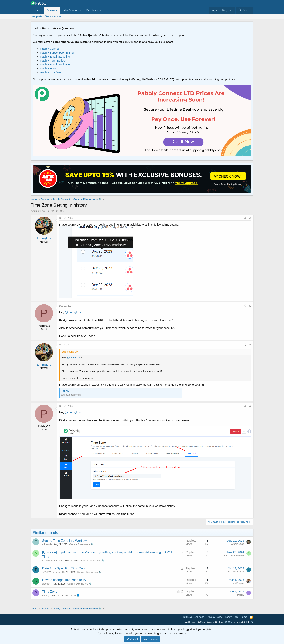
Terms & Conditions (194, 617)
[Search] (245, 10)
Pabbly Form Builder (53, 60)
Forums (52, 10)
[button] (80, 10)
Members (92, 10)
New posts (37, 16)
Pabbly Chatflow (51, 72)
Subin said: (68, 352)
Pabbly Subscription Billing (57, 53)
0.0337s (228, 622)
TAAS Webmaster (51, 572)
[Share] (245, 218)
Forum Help (231, 617)
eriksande (47, 544)
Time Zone (50, 592)
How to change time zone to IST (65, 580)
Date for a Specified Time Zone (64, 568)
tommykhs (39, 211)
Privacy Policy (215, 617)
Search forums (53, 16)
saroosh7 (47, 584)
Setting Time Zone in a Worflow (65, 541)
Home (37, 10)
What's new (70, 10)
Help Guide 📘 (72, 595)
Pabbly (65, 391)
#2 (250, 306)
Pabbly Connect (50, 49)
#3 (250, 345)
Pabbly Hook (48, 68)
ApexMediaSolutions (53, 561)
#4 (250, 406)
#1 (250, 218)
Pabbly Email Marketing (55, 57)
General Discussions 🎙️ (81, 544)
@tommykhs (73, 312)
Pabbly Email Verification (56, 64)
